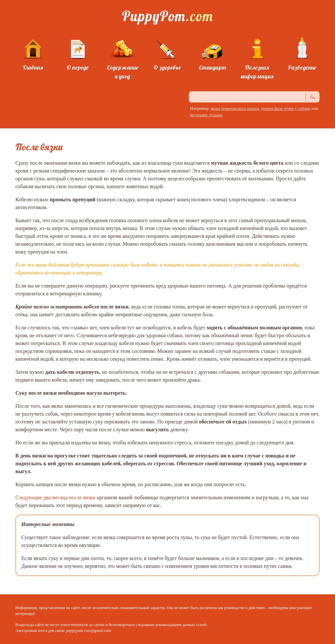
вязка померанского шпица (235, 108)
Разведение (302, 67)
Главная (33, 67)
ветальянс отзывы (206, 115)
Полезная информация (257, 72)
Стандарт (212, 67)
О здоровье (167, 67)
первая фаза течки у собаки (286, 108)
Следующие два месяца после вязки (55, 497)
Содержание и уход (123, 72)
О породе (78, 67)
